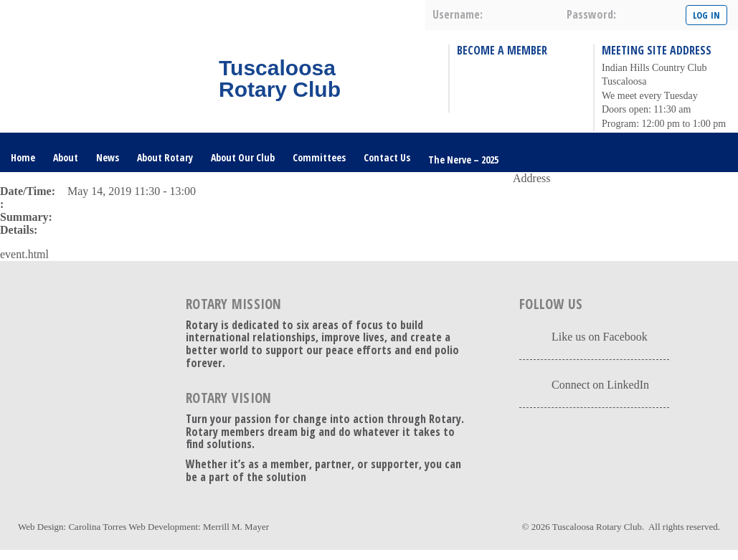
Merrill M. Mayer (236, 527)
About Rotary (165, 157)
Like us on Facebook (600, 337)
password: (591, 14)
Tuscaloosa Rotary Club (597, 527)
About (66, 157)
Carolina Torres (97, 527)
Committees (319, 157)
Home (23, 157)
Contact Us (387, 157)
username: (458, 14)
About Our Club (243, 157)
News (108, 157)
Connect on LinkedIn (600, 385)
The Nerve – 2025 (463, 160)
